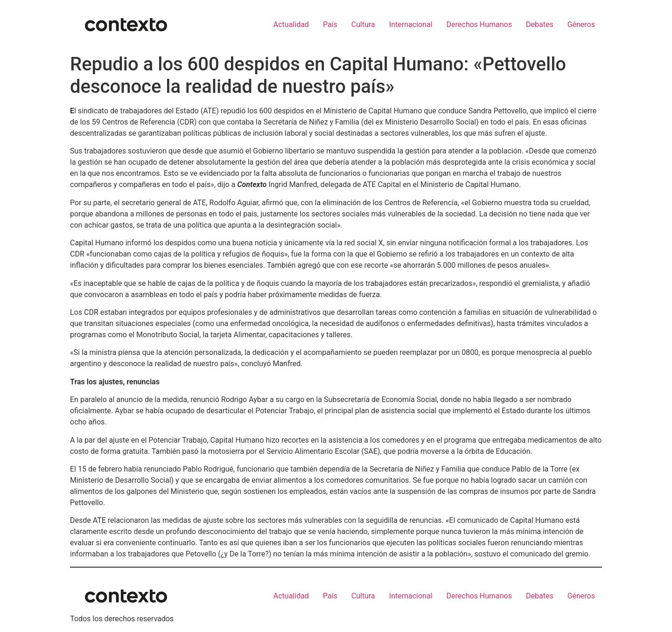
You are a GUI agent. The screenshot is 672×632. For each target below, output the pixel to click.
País (330, 24)
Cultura (363, 24)
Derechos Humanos (479, 24)
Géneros (581, 24)
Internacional (411, 24)
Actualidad (291, 24)
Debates (540, 24)
